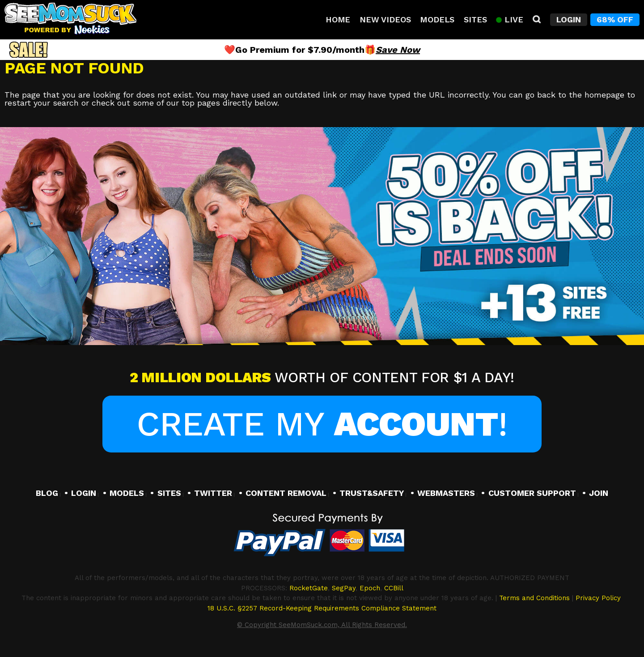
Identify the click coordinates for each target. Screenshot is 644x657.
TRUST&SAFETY (372, 493)
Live (509, 19)
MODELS (127, 493)
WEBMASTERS (446, 493)
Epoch (370, 588)
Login (569, 19)
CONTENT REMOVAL (286, 493)
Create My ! (322, 424)
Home (338, 19)
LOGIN (84, 493)
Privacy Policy (598, 598)
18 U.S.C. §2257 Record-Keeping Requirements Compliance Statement (322, 608)
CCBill (394, 588)
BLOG (47, 493)
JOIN (599, 493)
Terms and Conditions (534, 598)
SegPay (344, 588)
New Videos (385, 19)
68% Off (615, 19)
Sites (475, 19)
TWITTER (213, 493)
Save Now (398, 50)
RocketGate (309, 588)
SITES (169, 493)
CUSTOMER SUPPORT (532, 493)
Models (437, 19)
